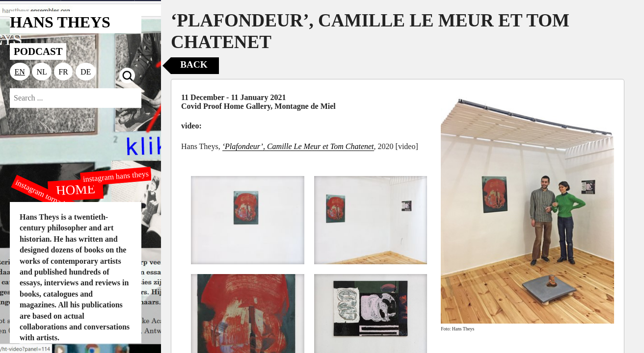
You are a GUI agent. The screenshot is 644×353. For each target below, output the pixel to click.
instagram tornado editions (54, 200)
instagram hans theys (116, 176)
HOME (76, 189)
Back (194, 64)
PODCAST (38, 51)
